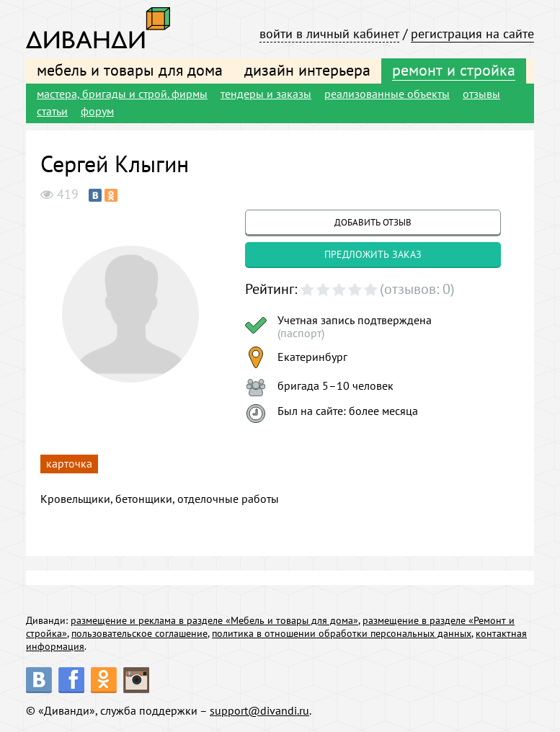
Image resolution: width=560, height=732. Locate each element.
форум (97, 111)
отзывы (481, 94)
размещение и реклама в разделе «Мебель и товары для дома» (214, 620)
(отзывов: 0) (417, 289)
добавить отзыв (373, 222)
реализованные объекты (387, 94)
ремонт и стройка (454, 70)
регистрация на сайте (472, 34)
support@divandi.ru (259, 710)
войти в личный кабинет (329, 34)
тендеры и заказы (266, 94)
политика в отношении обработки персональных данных (342, 633)
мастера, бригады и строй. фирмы (122, 94)
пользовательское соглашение (139, 633)
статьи (52, 111)
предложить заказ (373, 254)
